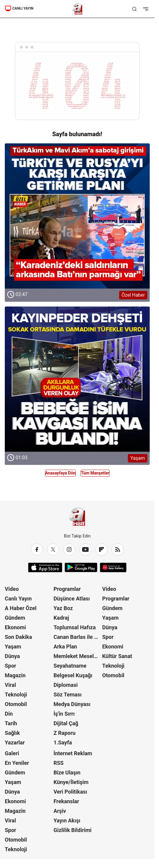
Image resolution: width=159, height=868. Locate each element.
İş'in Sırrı (64, 714)
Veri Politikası (70, 792)
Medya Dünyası (72, 704)
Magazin (15, 675)
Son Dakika (18, 637)
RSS (59, 763)
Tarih (11, 723)
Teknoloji (16, 694)
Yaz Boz (63, 608)
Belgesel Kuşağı (73, 675)
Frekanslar (66, 801)
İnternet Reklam (73, 753)
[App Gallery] (113, 567)
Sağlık (12, 733)
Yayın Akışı (67, 820)
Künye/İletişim (71, 782)
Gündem (15, 618)
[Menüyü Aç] (146, 9)
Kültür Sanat (117, 656)
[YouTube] (85, 549)
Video (12, 589)
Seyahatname (70, 666)
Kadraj (61, 618)
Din (9, 714)
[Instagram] (69, 549)
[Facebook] (37, 549)
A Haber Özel (21, 608)
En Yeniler (17, 763)
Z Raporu (65, 733)
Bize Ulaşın (67, 772)
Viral (10, 685)
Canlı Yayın (18, 599)
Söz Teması (68, 694)
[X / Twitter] (53, 549)
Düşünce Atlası (72, 599)
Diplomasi (66, 685)
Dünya (12, 656)
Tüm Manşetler (95, 473)
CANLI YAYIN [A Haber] (19, 8)
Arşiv (60, 811)
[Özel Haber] (77, 216)
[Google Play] (81, 567)
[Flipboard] (102, 549)
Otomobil (16, 704)
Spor (10, 666)
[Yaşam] (77, 379)
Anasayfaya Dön (60, 473)
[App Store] (45, 567)
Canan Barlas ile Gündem (77, 637)
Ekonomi (15, 627)
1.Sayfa (63, 742)
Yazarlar (15, 742)
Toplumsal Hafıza (75, 627)
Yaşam (13, 647)
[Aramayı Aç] (134, 9)
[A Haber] (77, 9)
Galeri (12, 753)
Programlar (67, 589)
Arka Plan (65, 647)
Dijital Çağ (66, 723)
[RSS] (118, 549)
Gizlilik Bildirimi (73, 830)
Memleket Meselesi (77, 656)
